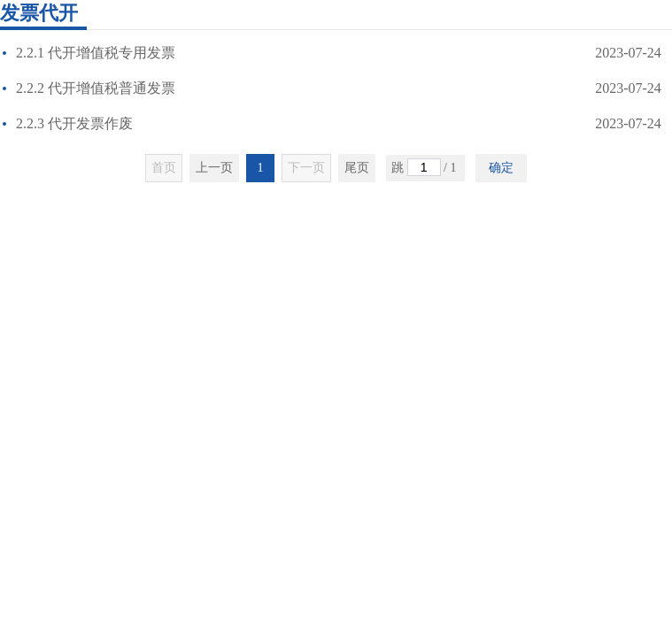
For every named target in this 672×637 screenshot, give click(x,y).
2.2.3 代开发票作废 (71, 123)
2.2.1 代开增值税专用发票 (92, 53)
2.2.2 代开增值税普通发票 (92, 88)
